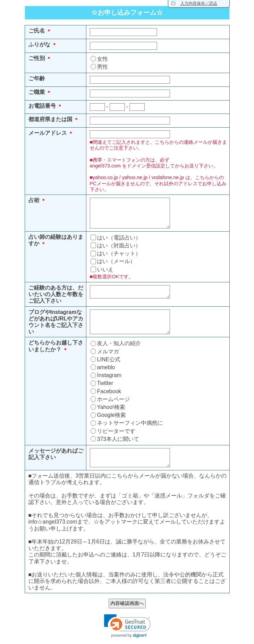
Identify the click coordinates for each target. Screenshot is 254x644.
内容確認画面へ (127, 603)
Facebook (109, 391)
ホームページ (113, 399)
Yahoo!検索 (111, 407)
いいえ (105, 270)
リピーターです (116, 431)
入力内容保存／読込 (199, 3)
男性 (102, 67)
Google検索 (111, 415)
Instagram (109, 375)
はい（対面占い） (119, 245)
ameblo (106, 367)
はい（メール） (116, 261)
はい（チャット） (119, 253)
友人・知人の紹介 (119, 343)
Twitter (105, 383)
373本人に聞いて (118, 439)
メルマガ (108, 352)
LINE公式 (109, 359)
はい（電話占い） (119, 238)
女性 (102, 59)
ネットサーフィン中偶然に (130, 423)
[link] (127, 626)
